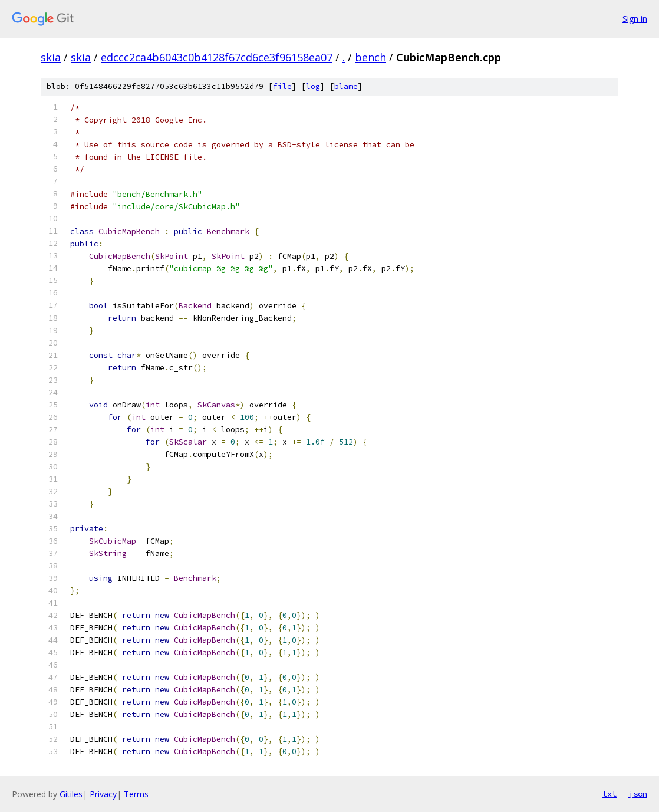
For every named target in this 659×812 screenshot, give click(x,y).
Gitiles (71, 794)
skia (51, 57)
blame (346, 86)
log (313, 86)
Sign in (635, 19)
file (282, 86)
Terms (136, 794)
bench (370, 57)
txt (609, 794)
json (638, 794)
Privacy (103, 794)
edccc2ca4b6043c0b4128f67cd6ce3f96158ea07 (217, 57)
